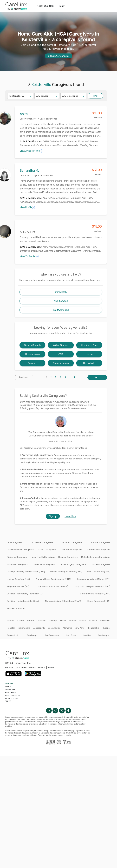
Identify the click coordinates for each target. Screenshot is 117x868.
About (8, 687)
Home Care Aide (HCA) (99, 601)
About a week (61, 301)
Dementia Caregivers (72, 550)
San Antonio (13, 635)
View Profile (28, 208)
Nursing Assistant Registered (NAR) (63, 601)
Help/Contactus (13, 695)
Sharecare (10, 690)
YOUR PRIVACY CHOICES (25, 667)
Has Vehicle (89, 363)
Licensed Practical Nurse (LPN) (52, 586)
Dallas (63, 621)
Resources (10, 692)
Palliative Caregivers (17, 564)
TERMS (51, 667)
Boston (30, 621)
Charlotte (41, 621)
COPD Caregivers (47, 550)
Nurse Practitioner (16, 608)
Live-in (89, 354)
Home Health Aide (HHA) (98, 572)
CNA (61, 354)
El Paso (93, 621)
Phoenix (106, 628)
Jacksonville (39, 628)
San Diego (32, 635)
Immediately (61, 292)
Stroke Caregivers (101, 564)
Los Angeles (54, 628)
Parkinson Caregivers (45, 564)
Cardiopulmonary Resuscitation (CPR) (26, 572)
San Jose (71, 635)
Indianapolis (24, 628)
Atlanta (11, 621)
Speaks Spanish (32, 345)
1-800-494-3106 (45, 6)
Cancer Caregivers (101, 542)
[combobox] (9, 96)
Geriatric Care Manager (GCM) (95, 594)
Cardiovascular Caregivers (20, 550)
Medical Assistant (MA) (18, 579)
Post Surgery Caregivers (74, 564)
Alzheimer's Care (89, 345)
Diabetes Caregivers (17, 557)
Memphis (68, 628)
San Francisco (52, 635)
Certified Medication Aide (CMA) (23, 601)
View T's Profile (29, 256)
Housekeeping (32, 354)
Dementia (32, 363)
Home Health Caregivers (43, 557)
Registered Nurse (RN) (18, 586)
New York (79, 628)
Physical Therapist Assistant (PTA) (93, 586)
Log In (62, 6)
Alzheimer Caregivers (42, 542)
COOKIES (9, 667)
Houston (11, 628)
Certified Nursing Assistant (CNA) (65, 572)
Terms (8, 701)
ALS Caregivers (15, 542)
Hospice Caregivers (68, 557)
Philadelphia (93, 628)
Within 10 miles (61, 345)
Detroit (83, 621)
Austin (20, 621)
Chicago (53, 621)
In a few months (61, 310)
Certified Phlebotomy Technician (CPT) (26, 594)
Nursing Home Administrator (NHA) (54, 579)
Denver (73, 621)
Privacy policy (12, 698)
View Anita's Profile (31, 151)
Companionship (61, 363)
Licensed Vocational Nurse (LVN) (94, 579)
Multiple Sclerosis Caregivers (96, 557)
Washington (104, 635)
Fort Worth (105, 621)
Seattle (87, 635)
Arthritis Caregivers (72, 542)
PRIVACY (42, 667)
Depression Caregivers (99, 550)
